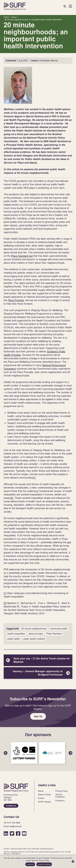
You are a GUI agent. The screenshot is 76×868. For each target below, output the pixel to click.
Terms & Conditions (60, 796)
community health (59, 629)
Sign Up (38, 716)
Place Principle (16, 300)
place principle (36, 634)
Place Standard (54, 634)
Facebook (18, 833)
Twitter (12, 833)
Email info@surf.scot (13, 826)
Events (41, 798)
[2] (12, 498)
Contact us (11, 806)
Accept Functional (44, 864)
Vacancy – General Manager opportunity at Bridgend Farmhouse (38, 673)
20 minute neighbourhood (34, 629)
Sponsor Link (24, 753)
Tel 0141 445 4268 (12, 823)
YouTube (24, 833)
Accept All (30, 864)
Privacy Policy (61, 791)
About (41, 791)
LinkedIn (6, 833)
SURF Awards (44, 802)
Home (15, 6)
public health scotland (34, 639)
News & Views (44, 795)
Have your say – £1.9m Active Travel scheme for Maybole (38, 660)
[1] (34, 478)
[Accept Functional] (73, 861)
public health (14, 639)
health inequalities (16, 634)
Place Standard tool (22, 256)
